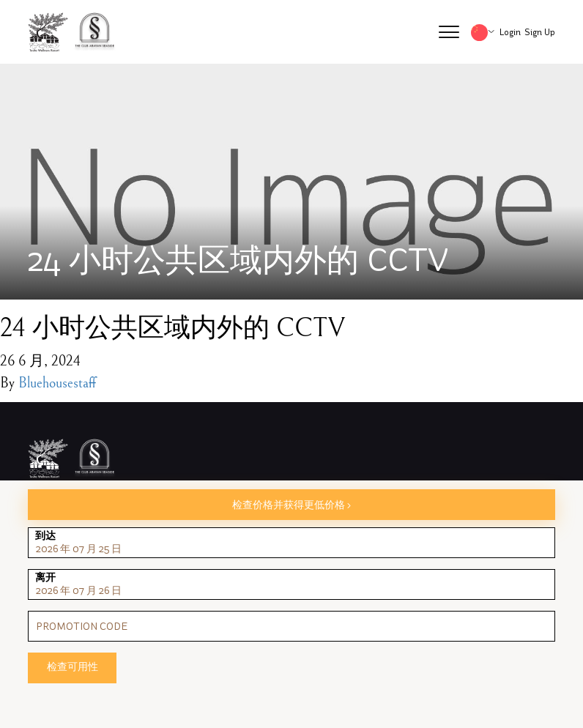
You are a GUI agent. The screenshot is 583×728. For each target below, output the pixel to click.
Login (510, 32)
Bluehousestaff (57, 383)
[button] (449, 32)
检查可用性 (73, 667)
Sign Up (540, 32)
